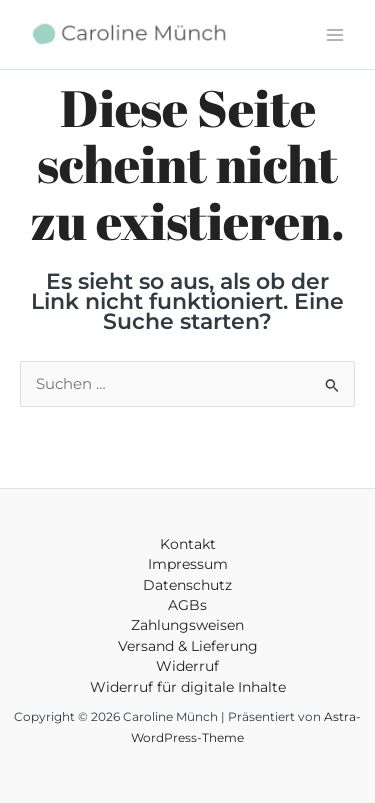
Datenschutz (187, 585)
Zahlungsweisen (187, 625)
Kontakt (188, 544)
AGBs (187, 605)
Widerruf (187, 666)
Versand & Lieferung (188, 646)
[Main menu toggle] (335, 34)
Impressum (188, 564)
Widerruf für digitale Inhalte (188, 687)
